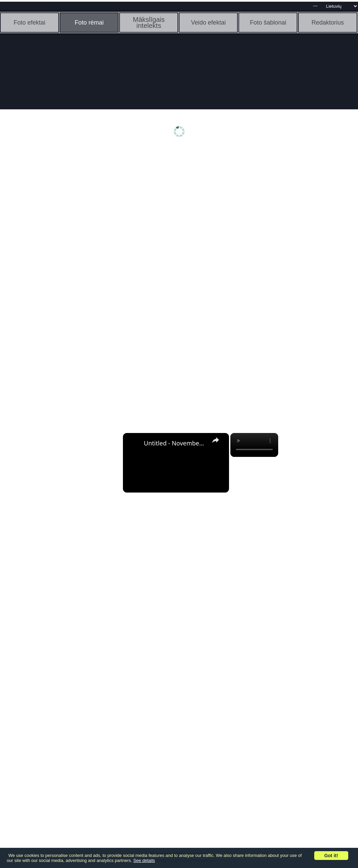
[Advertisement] (52, 255)
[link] (134, 444)
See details (144, 860)
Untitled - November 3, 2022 (175, 443)
